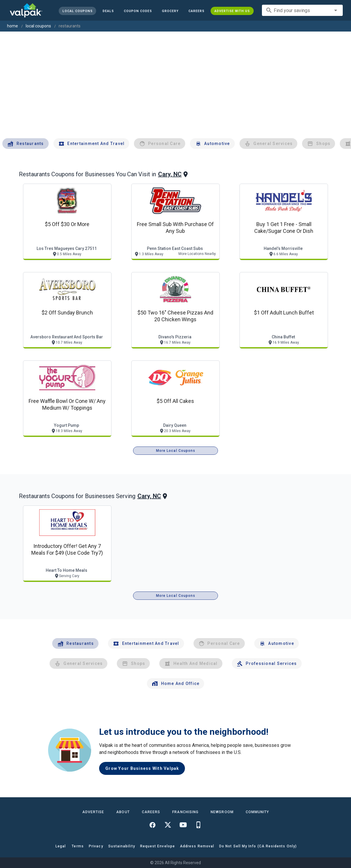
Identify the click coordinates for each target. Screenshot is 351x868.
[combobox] (302, 10)
